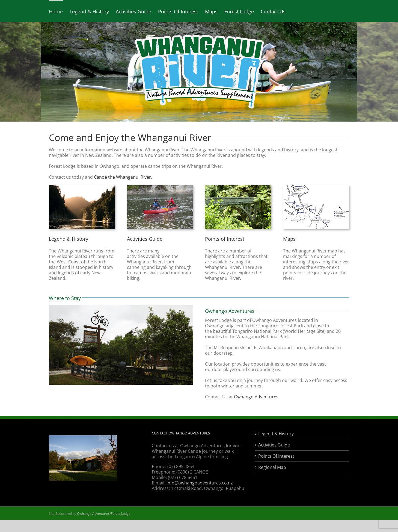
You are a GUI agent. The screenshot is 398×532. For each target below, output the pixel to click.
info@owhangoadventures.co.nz (200, 483)
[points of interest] (238, 187)
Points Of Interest (276, 456)
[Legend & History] (82, 187)
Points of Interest (225, 239)
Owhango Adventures (256, 397)
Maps (289, 239)
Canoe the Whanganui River (122, 177)
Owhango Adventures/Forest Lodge (104, 514)
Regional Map (272, 467)
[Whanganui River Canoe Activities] (160, 187)
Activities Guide (145, 239)
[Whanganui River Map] (316, 187)
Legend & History (69, 239)
